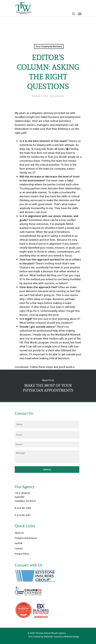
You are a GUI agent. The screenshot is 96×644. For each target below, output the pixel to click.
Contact (19, 548)
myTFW (18, 543)
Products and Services (26, 538)
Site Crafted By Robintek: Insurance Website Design (54, 636)
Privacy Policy (22, 554)
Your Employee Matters (49, 46)
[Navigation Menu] (80, 14)
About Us (19, 533)
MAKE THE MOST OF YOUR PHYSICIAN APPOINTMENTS (48, 385)
